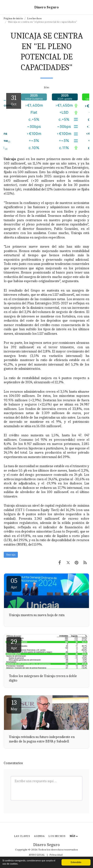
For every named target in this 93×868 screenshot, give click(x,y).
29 (14, 644)
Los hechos (34, 18)
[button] (5, 7)
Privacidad (56, 855)
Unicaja (11, 555)
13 (14, 705)
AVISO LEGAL (37, 855)
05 (14, 583)
